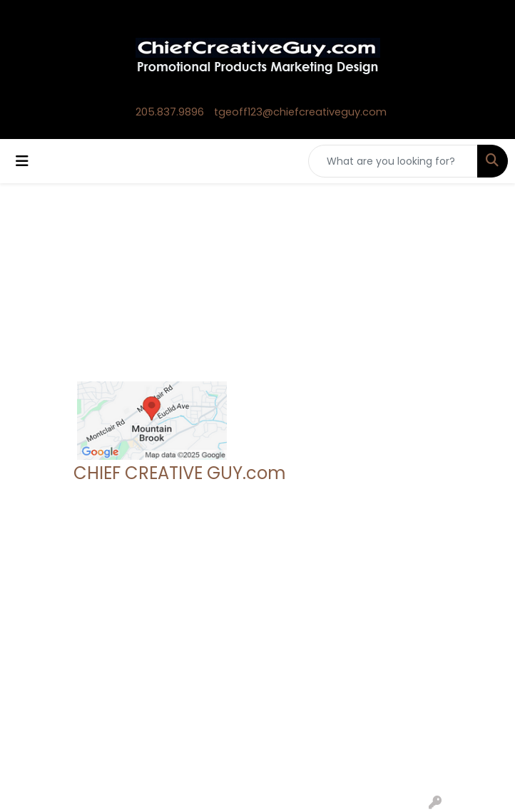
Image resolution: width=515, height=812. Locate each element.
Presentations (205, 645)
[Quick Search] (393, 161)
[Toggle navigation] (22, 161)
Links (182, 665)
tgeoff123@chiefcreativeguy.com (300, 112)
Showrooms (201, 625)
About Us (97, 625)
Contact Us (103, 645)
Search (188, 605)
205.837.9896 (170, 112)
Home (89, 605)
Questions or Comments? (141, 695)
